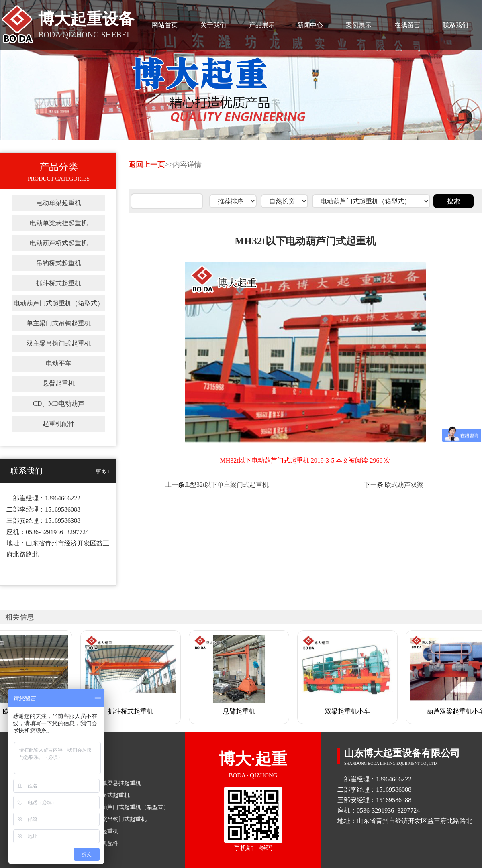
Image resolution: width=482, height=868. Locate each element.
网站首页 (165, 25)
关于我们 (213, 25)
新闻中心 (310, 25)
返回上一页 (147, 165)
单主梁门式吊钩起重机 (59, 323)
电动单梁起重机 (59, 203)
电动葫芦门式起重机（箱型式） (59, 303)
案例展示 (359, 25)
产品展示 (262, 25)
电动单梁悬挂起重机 (59, 223)
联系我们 (455, 25)
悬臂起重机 (59, 383)
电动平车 (59, 363)
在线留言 (407, 25)
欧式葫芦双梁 (404, 485)
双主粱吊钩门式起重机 (59, 343)
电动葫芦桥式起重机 (59, 243)
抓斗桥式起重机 (59, 283)
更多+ (103, 472)
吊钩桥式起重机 (59, 263)
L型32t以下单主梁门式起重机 (227, 485)
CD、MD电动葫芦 (59, 404)
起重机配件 (59, 424)
